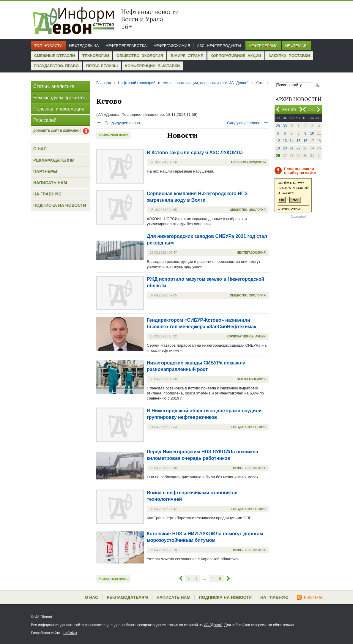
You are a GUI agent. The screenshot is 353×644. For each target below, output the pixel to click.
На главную (47, 194)
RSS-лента (309, 597)
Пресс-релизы (102, 66)
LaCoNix (70, 633)
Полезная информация (59, 109)
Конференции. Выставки (152, 66)
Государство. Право (56, 66)
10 (312, 133)
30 (285, 126)
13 (285, 141)
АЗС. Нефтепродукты (219, 46)
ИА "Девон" (213, 625)
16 (305, 141)
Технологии (96, 56)
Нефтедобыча (84, 46)
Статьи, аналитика (54, 86)
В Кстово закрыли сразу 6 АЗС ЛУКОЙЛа (195, 153)
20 (285, 148)
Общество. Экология (140, 56)
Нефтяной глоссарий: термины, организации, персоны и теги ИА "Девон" (183, 83)
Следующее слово (248, 123)
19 (278, 148)
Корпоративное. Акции (236, 56)
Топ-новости (48, 46)
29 (278, 126)
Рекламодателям (54, 160)
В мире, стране (187, 56)
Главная (104, 83)
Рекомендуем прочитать (60, 98)
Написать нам (50, 183)
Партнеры (45, 171)
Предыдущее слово (118, 123)
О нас (40, 149)
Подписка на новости (60, 205)
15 (298, 141)
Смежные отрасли (55, 56)
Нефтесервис (263, 46)
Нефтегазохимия (172, 46)
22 (298, 148)
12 (278, 141)
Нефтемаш (296, 46)
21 (292, 148)
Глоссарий (45, 120)
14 (292, 141)
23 (305, 148)
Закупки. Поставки (289, 56)
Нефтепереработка (126, 46)
